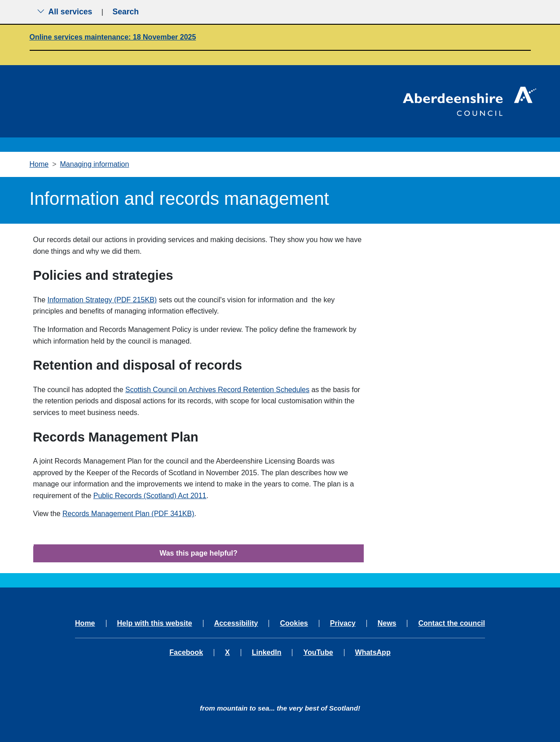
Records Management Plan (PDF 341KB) (128, 514)
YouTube (318, 653)
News (387, 623)
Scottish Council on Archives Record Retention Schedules (217, 390)
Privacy (343, 623)
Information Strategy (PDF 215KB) (102, 300)
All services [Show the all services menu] (65, 12)
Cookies (294, 623)
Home (39, 164)
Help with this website (155, 623)
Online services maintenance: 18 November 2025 (113, 37)
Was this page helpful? (198, 553)
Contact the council (451, 623)
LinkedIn (267, 653)
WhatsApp (373, 653)
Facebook (186, 653)
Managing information (95, 164)
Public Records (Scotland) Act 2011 (150, 496)
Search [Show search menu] (126, 12)
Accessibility (236, 623)
